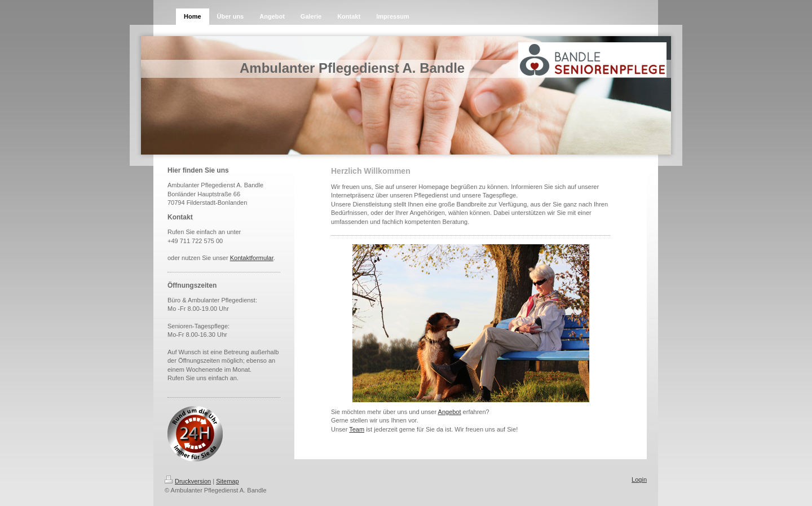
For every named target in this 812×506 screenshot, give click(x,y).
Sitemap (227, 481)
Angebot (450, 412)
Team (357, 429)
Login (639, 479)
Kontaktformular (252, 258)
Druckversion (188, 481)
